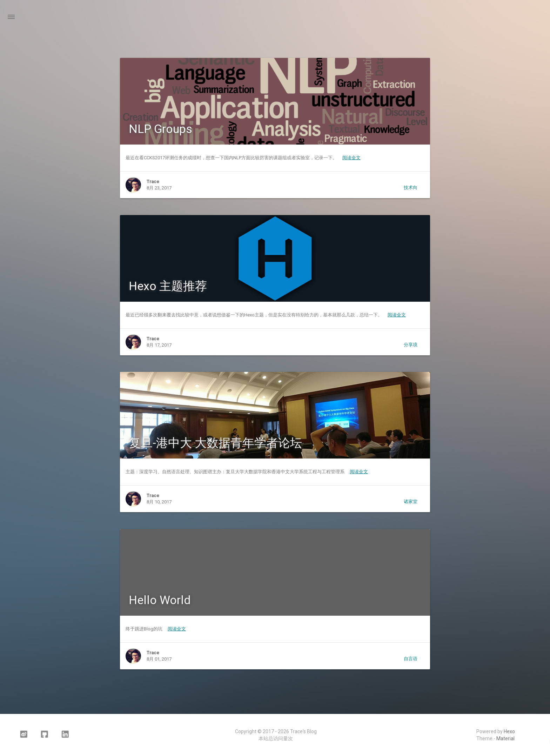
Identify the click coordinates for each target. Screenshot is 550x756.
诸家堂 (411, 501)
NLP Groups (160, 129)
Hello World (160, 600)
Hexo (509, 731)
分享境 (411, 345)
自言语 (411, 659)
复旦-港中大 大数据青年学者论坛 (215, 443)
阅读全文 (351, 158)
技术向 (411, 188)
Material (505, 738)
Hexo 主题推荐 (168, 286)
